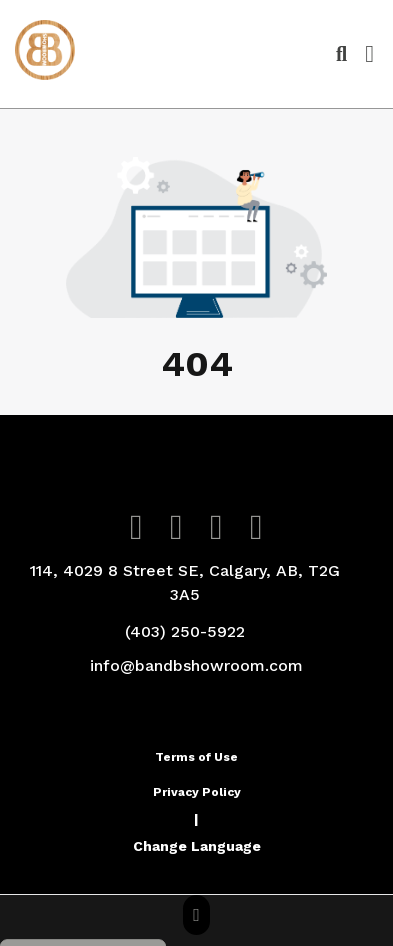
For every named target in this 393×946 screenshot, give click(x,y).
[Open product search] (341, 54)
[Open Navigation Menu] (369, 54)
